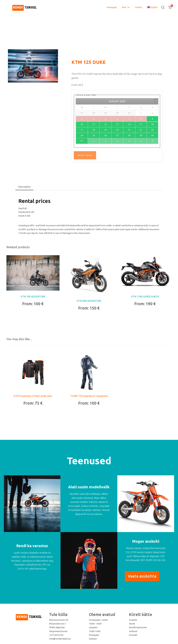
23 (152, 130)
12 (106, 124)
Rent (124, 7)
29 (141, 135)
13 (117, 124)
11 (94, 124)
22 (141, 130)
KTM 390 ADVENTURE (33, 297)
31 (82, 141)
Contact (138, 7)
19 (106, 130)
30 (152, 135)
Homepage (112, 7)
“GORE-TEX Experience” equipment (89, 396)
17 (82, 130)
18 (94, 130)
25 (94, 135)
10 (82, 124)
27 (117, 135)
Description (24, 187)
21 (129, 130)
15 (141, 124)
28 (129, 135)
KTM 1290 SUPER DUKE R (145, 297)
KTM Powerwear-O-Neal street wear (33, 396)
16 (152, 124)
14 (129, 124)
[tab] (24, 187)
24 (82, 135)
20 (117, 130)
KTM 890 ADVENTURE (89, 301)
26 (106, 135)
